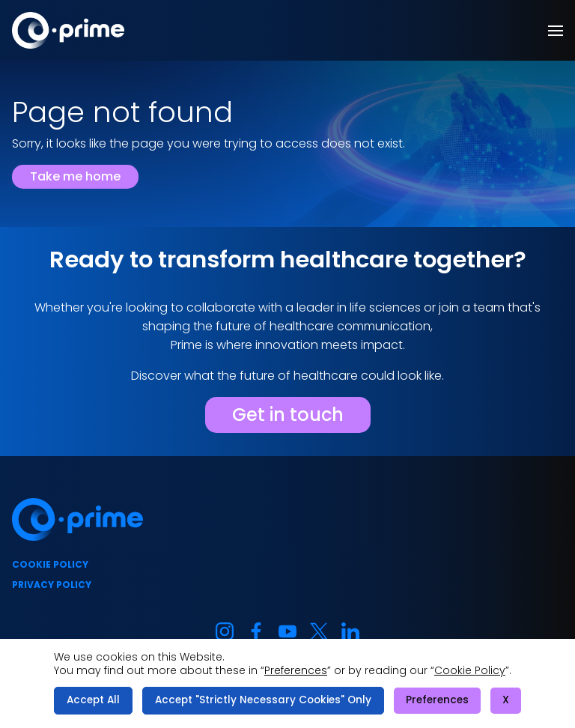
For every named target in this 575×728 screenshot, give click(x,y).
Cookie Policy (470, 670)
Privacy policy (52, 585)
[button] (556, 31)
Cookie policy (50, 564)
